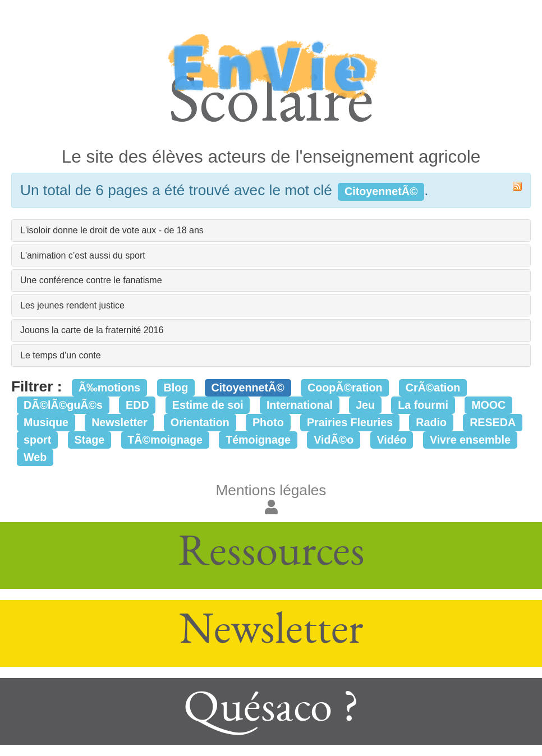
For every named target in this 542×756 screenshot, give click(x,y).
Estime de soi (208, 405)
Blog (176, 388)
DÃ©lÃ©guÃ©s (63, 405)
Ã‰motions (109, 388)
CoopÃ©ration (345, 388)
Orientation (200, 422)
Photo (268, 422)
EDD (137, 405)
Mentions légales (271, 490)
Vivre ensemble (470, 440)
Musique (46, 422)
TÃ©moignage (165, 440)
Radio (431, 422)
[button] (271, 508)
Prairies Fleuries (350, 422)
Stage (90, 440)
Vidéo (391, 440)
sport (37, 440)
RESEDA (493, 422)
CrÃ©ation (433, 388)
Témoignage (258, 440)
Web (35, 457)
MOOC (488, 405)
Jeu (365, 405)
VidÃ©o (334, 440)
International (300, 405)
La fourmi (423, 405)
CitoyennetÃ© (247, 388)
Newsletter (120, 422)
